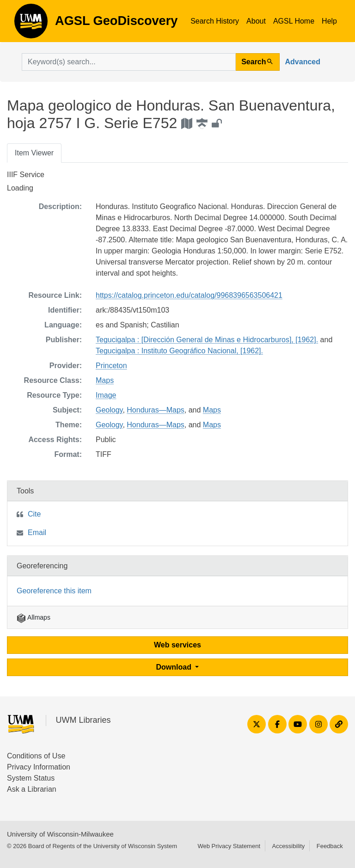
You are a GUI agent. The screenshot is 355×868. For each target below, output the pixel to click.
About (256, 21)
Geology (109, 410)
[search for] (129, 62)
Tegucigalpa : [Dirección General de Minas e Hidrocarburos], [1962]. (207, 340)
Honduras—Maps (156, 410)
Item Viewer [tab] (34, 153)
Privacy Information (39, 767)
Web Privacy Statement (229, 846)
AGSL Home (294, 21)
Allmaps (34, 617)
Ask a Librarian (32, 789)
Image (106, 395)
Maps (105, 380)
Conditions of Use (36, 756)
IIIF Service (26, 175)
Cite (34, 514)
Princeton (111, 366)
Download (175, 667)
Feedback (330, 846)
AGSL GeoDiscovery (31, 24)
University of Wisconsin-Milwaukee (60, 834)
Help (329, 21)
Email (37, 532)
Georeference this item (54, 591)
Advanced (303, 62)
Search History (215, 21)
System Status (31, 778)
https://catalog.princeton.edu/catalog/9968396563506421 (189, 295)
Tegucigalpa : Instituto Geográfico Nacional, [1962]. (179, 351)
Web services (177, 645)
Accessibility (288, 846)
